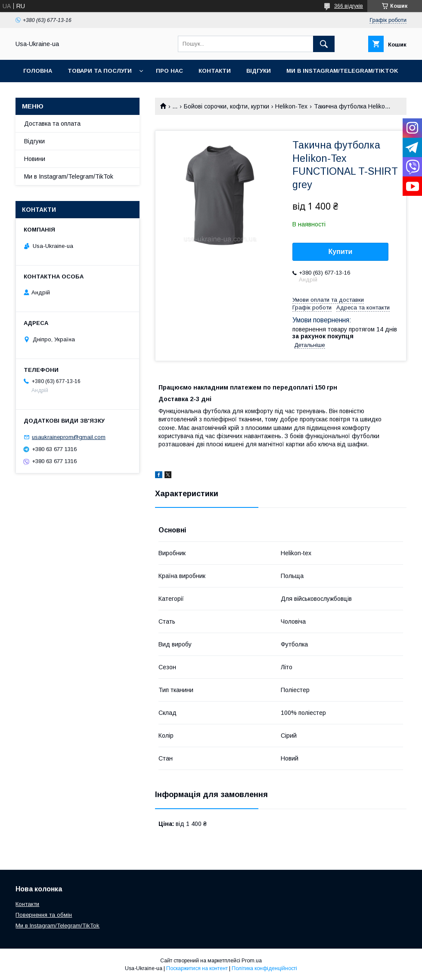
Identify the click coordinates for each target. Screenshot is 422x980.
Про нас (169, 71)
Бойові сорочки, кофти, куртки (227, 106)
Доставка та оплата (52, 124)
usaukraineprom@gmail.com (69, 437)
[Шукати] (324, 44)
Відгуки (259, 71)
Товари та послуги (100, 71)
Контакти (215, 71)
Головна (38, 71)
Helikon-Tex (291, 106)
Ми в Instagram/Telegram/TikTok (342, 71)
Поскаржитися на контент (197, 968)
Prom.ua (252, 961)
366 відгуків (349, 6)
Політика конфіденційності (264, 968)
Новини (35, 159)
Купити (341, 252)
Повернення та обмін (44, 915)
